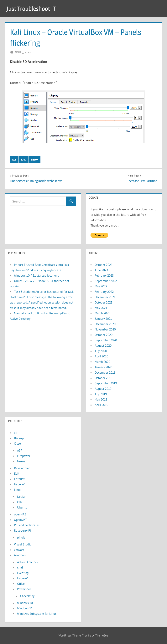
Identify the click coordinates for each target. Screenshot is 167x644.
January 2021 (103, 319)
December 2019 (105, 372)
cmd (20, 567)
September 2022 (106, 281)
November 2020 (105, 329)
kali (24, 160)
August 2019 (103, 389)
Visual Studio (23, 544)
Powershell (24, 589)
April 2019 (102, 405)
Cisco (17, 443)
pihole (21, 537)
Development (23, 468)
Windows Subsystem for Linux (37, 614)
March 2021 (102, 313)
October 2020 (104, 335)
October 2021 (104, 302)
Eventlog (23, 573)
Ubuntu (22, 507)
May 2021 (101, 308)
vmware (19, 550)
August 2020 (103, 345)
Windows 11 (25, 608)
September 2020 (106, 340)
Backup (19, 438)
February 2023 (104, 275)
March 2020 (102, 362)
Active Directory (27, 562)
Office (21, 584)
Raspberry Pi (22, 530)
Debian (22, 497)
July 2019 (101, 394)
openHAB (20, 514)
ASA (20, 450)
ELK (17, 473)
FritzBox (19, 479)
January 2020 (103, 367)
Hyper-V (19, 484)
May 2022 (101, 286)
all (14, 160)
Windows (20, 555)
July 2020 (101, 351)
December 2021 (105, 297)
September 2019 (106, 383)
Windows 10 (25, 603)
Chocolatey (27, 596)
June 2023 (101, 270)
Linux (35, 160)
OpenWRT (20, 520)
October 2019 (104, 378)
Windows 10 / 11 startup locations (37, 275)
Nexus (21, 461)
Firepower (24, 456)
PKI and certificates (27, 525)
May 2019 (101, 399)
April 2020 (102, 356)
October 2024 (104, 265)
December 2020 (105, 324)
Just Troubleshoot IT (32, 9)
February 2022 (104, 292)
